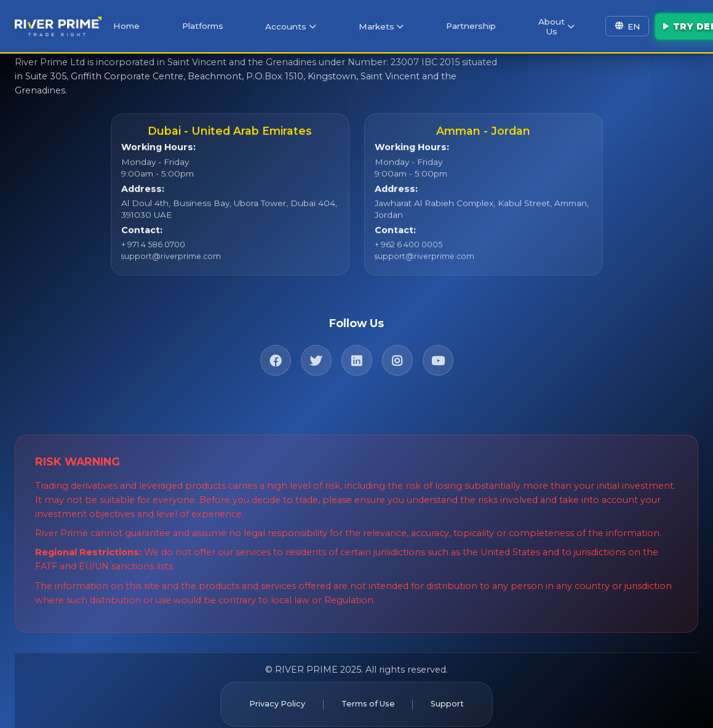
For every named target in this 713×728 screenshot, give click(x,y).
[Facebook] (276, 352)
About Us (536, 24)
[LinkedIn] (357, 352)
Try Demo (671, 24)
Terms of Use (368, 695)
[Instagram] (397, 352)
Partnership (458, 24)
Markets (376, 24)
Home (144, 24)
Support (456, 695)
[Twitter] (316, 352)
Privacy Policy (269, 695)
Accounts (293, 24)
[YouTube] (438, 352)
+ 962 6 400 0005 (407, 250)
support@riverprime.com (168, 262)
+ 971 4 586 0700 (152, 250)
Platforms (213, 24)
